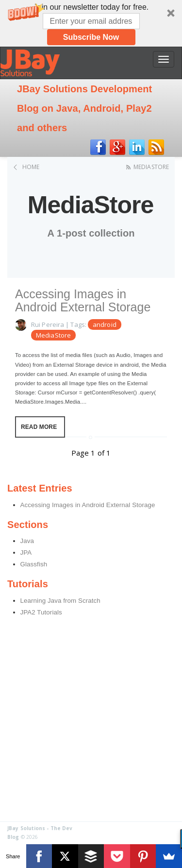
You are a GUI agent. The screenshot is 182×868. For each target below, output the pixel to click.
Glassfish (34, 564)
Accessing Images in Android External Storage (83, 301)
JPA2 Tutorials (41, 612)
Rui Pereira (48, 324)
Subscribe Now (91, 37)
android (105, 324)
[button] (91, 23)
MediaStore (151, 167)
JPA (26, 553)
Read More (39, 427)
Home (31, 167)
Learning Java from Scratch (60, 601)
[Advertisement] (91, 725)
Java (27, 541)
